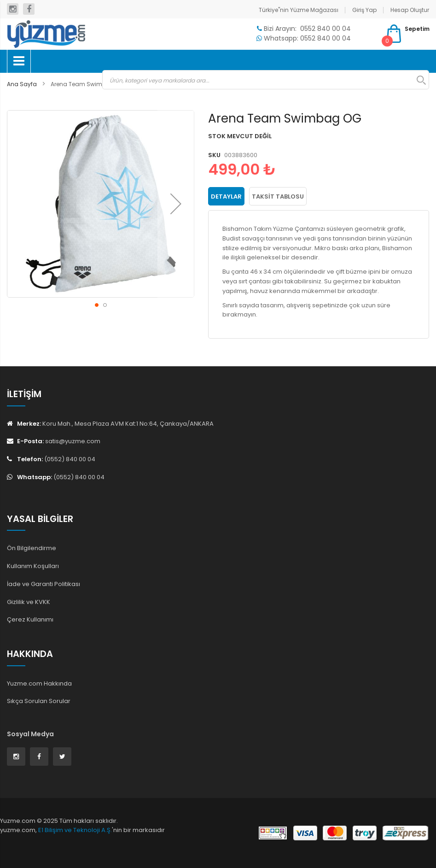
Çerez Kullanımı (30, 619)
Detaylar (226, 196)
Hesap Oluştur (410, 10)
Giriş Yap (364, 10)
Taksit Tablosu (278, 196)
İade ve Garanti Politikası (44, 584)
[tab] (226, 196)
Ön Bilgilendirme (32, 548)
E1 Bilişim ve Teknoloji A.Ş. (75, 830)
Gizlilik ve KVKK (29, 602)
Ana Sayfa (22, 84)
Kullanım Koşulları (33, 566)
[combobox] (266, 80)
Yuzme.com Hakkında (39, 683)
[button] (176, 204)
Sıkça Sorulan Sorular (39, 701)
